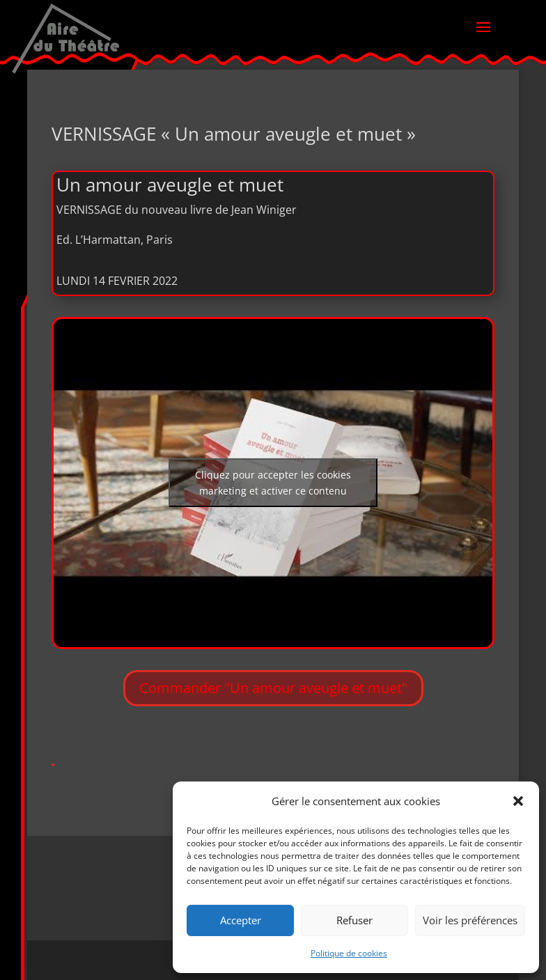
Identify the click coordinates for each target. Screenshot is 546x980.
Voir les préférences (470, 920)
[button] (518, 801)
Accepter (241, 920)
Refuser (354, 920)
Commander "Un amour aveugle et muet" (273, 688)
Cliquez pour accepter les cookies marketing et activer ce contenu (273, 483)
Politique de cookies (349, 953)
